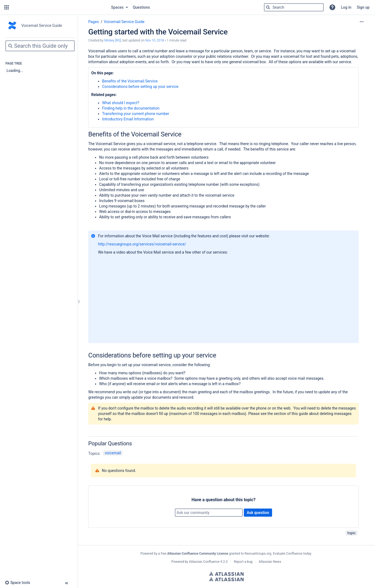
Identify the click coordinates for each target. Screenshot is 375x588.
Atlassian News (270, 562)
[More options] (362, 22)
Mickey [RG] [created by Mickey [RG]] (113, 40)
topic (352, 533)
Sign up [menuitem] (363, 7)
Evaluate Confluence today (292, 554)
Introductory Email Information (128, 119)
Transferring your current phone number (136, 114)
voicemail (113, 453)
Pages (94, 22)
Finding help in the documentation (131, 108)
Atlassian (226, 574)
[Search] (268, 7)
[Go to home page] (59, 7)
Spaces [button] (117, 7)
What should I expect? (121, 103)
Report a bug (243, 562)
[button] (7, 7)
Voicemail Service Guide (124, 22)
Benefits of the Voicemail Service (130, 81)
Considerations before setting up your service (140, 87)
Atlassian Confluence (204, 562)
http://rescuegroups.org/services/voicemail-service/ (142, 244)
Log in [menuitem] (346, 7)
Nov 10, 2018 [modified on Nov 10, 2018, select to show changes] (155, 40)
